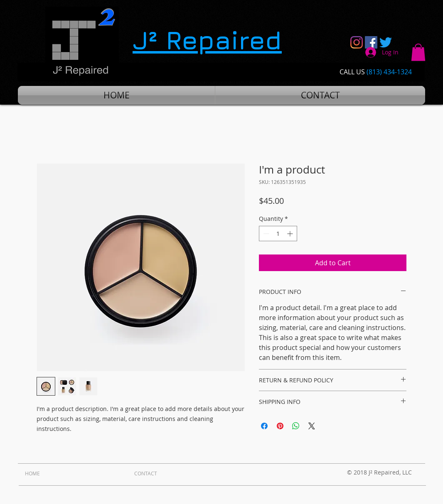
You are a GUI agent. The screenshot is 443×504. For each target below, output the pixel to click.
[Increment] (291, 234)
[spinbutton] (278, 234)
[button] (418, 52)
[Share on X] (312, 426)
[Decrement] (265, 234)
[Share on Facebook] (264, 426)
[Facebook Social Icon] (371, 42)
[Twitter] (386, 42)
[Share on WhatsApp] (296, 426)
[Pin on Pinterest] (280, 426)
